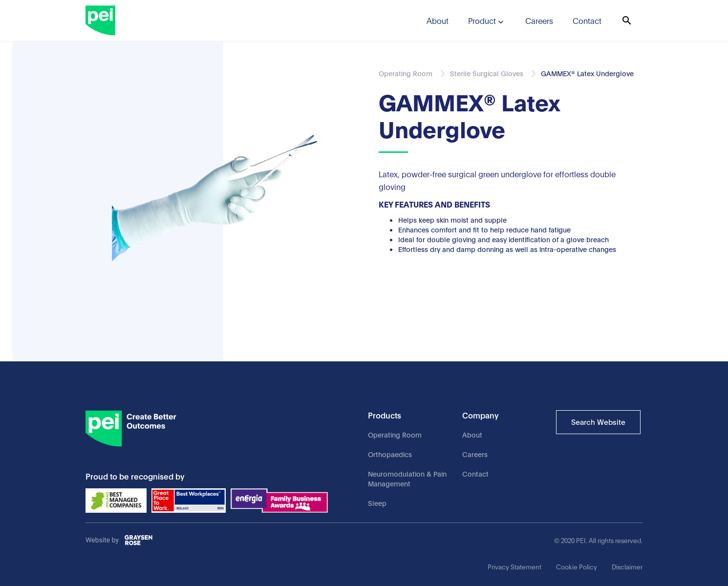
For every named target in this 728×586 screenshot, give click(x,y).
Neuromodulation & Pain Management (407, 478)
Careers (475, 454)
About (472, 434)
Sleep (377, 503)
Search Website (598, 421)
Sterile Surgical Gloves (487, 73)
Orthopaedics (390, 454)
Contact (475, 473)
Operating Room (395, 434)
